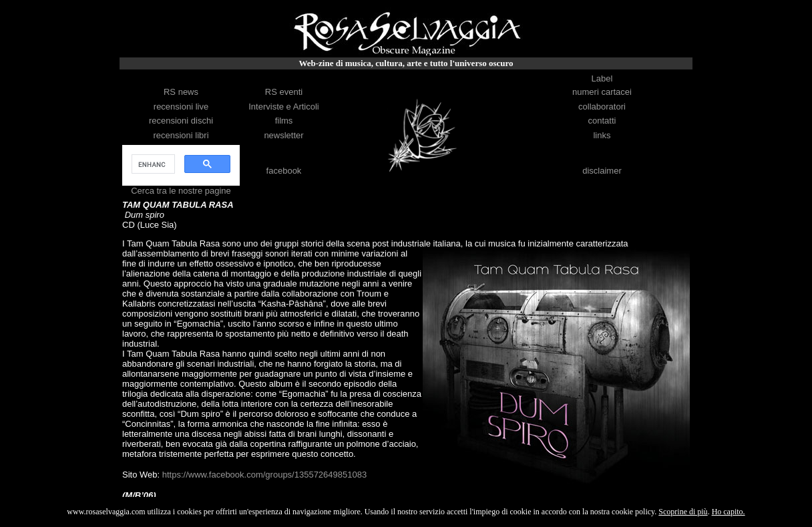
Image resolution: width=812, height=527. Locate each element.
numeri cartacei (602, 92)
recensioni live (181, 107)
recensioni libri (181, 135)
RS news (181, 92)
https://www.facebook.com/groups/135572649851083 (264, 475)
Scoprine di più (683, 512)
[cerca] (152, 164)
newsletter (283, 135)
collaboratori (602, 107)
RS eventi (284, 92)
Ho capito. (729, 512)
